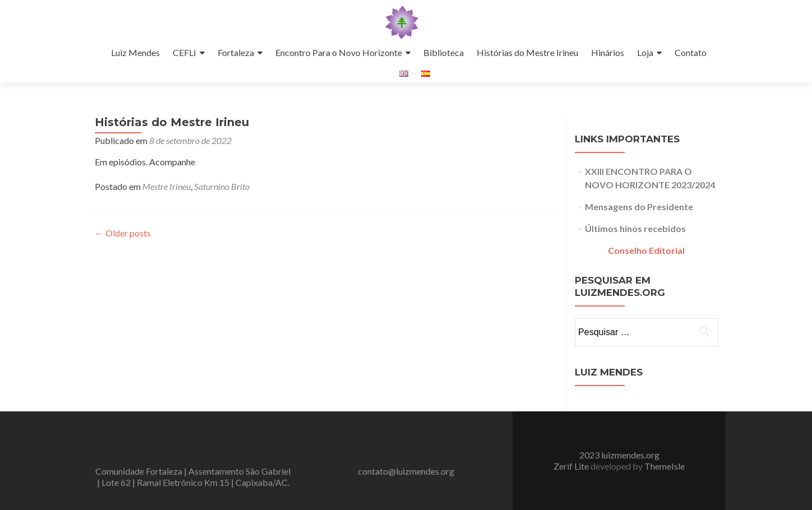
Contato (691, 52)
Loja (645, 52)
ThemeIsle (665, 466)
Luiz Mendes (135, 52)
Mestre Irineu (167, 186)
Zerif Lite (572, 466)
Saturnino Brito (222, 186)
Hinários (608, 52)
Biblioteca (444, 52)
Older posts (123, 233)
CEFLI (184, 52)
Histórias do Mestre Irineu (527, 52)
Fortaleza (236, 52)
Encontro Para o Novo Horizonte (339, 52)
